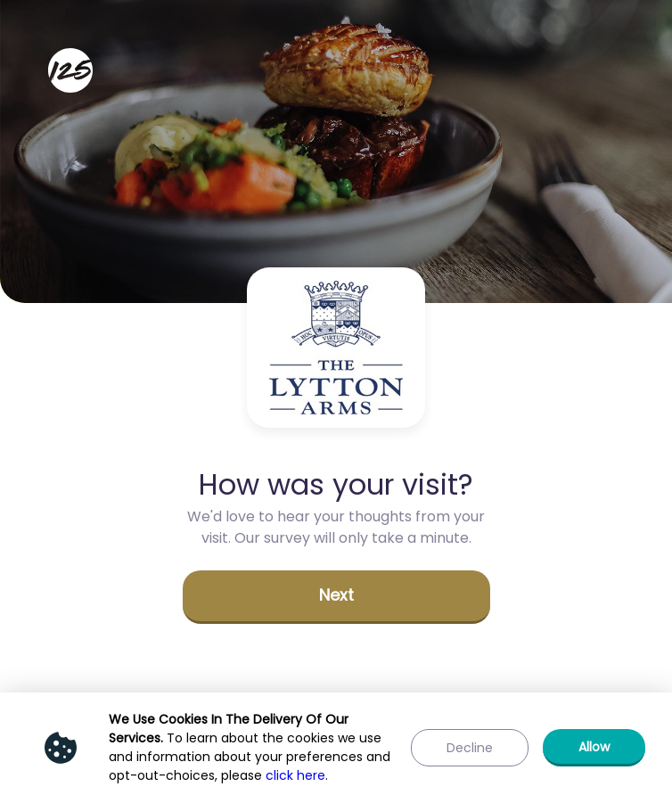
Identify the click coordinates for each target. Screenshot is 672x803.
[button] (336, 597)
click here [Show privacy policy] (295, 775)
